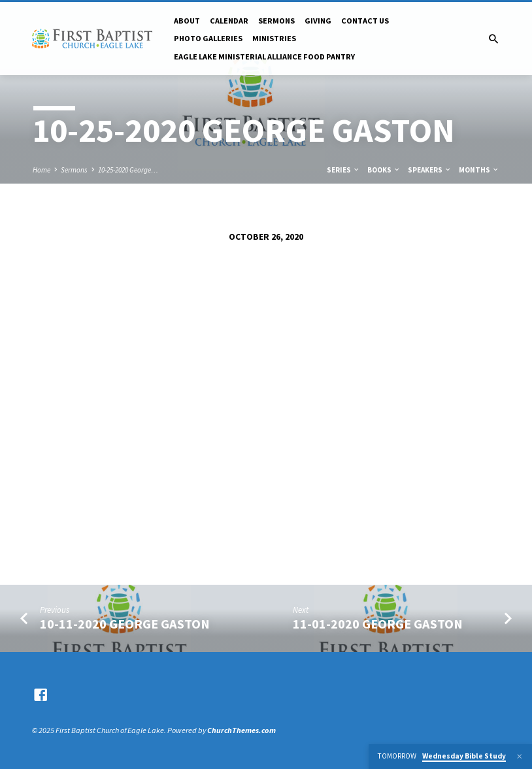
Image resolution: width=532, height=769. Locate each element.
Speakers (430, 170)
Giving (318, 21)
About (187, 21)
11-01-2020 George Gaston (378, 624)
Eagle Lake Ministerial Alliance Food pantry (264, 57)
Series (343, 170)
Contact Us (365, 21)
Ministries (274, 38)
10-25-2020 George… (128, 170)
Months (479, 170)
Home (42, 170)
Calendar (229, 21)
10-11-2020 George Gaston (125, 624)
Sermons (276, 21)
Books (384, 170)
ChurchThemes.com (241, 730)
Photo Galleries (208, 38)
